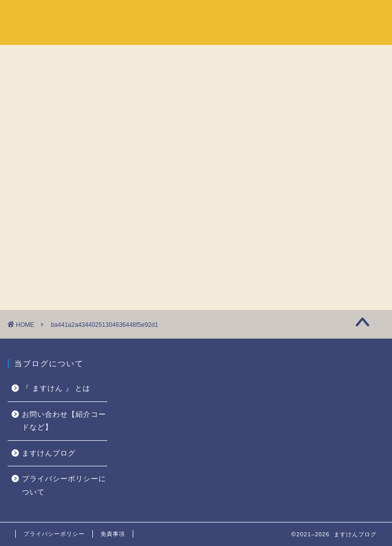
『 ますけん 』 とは (314, 16)
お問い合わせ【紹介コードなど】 (64, 421)
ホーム (249, 16)
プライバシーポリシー (54, 534)
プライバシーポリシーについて (64, 485)
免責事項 (113, 534)
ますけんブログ (49, 453)
